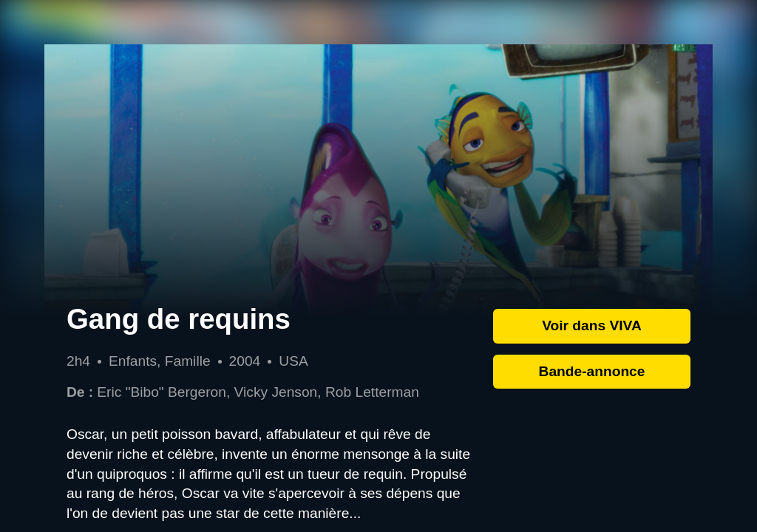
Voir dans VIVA (592, 325)
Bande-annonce (592, 371)
